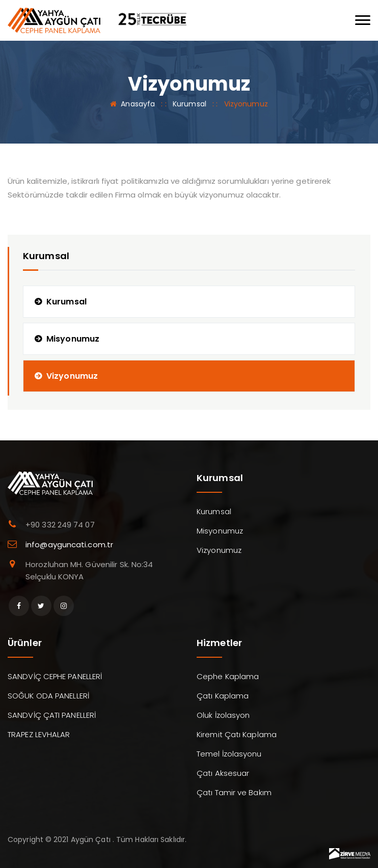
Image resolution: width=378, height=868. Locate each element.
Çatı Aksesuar (223, 773)
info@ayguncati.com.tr (69, 544)
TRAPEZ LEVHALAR (39, 734)
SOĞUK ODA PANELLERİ (48, 696)
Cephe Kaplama (228, 676)
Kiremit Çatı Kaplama (237, 734)
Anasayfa (138, 104)
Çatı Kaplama (223, 696)
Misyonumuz (73, 339)
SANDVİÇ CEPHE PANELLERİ (55, 676)
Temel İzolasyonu (229, 754)
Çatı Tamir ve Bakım (234, 792)
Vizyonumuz (72, 376)
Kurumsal (190, 104)
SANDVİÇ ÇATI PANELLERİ (52, 715)
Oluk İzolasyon (223, 715)
